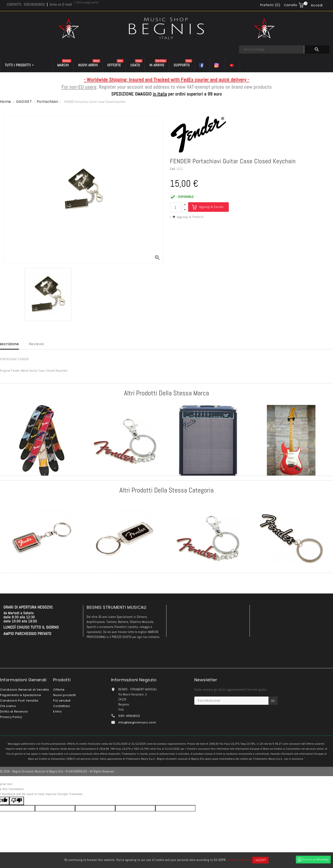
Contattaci (62, 706)
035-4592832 (129, 716)
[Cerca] (272, 49)
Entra (57, 711)
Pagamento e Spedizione (21, 695)
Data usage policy (88, 2)
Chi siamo (8, 706)
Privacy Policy (11, 717)
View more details (239, 860)
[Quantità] (175, 207)
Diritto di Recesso (14, 711)
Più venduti (62, 701)
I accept (260, 860)
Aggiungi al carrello (211, 207)
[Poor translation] (17, 801)
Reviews (36, 344)
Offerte (59, 690)
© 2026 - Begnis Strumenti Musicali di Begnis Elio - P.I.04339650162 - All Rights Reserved (57, 771)
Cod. (173, 169)
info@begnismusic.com (137, 722)
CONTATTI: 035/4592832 (26, 4)
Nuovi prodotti (64, 695)
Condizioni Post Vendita (19, 701)
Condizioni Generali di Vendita (25, 690)
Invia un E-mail (61, 4)
